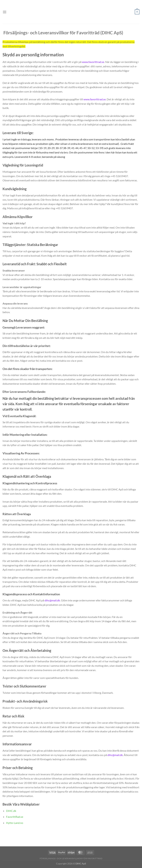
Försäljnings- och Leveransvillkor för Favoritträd (71, 858)
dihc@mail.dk (52, 600)
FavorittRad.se (15, 817)
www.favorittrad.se (93, 62)
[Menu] (5, 12)
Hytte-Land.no (15, 823)
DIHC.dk (11, 811)
